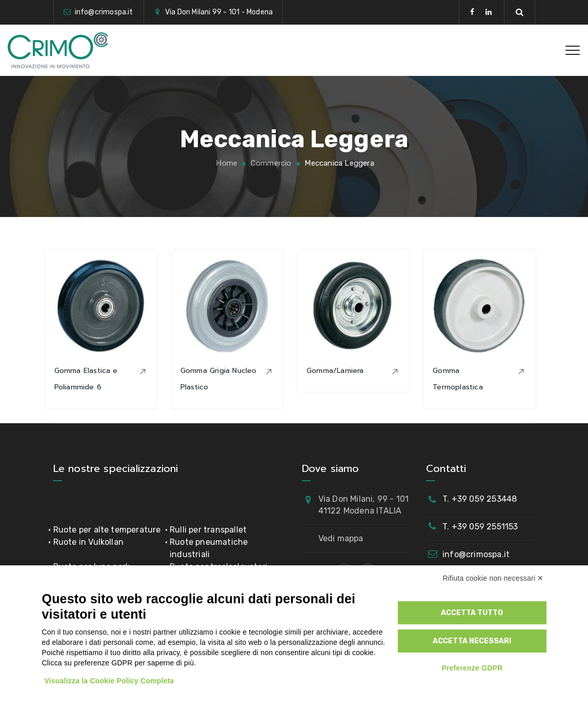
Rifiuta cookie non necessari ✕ (493, 578)
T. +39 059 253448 (480, 499)
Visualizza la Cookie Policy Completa (109, 681)
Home (226, 163)
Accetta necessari (472, 641)
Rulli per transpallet (208, 530)
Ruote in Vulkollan (89, 542)
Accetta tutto (472, 613)
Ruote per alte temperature (107, 530)
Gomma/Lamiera (335, 371)
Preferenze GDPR (472, 668)
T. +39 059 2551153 (480, 527)
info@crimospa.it (476, 554)
